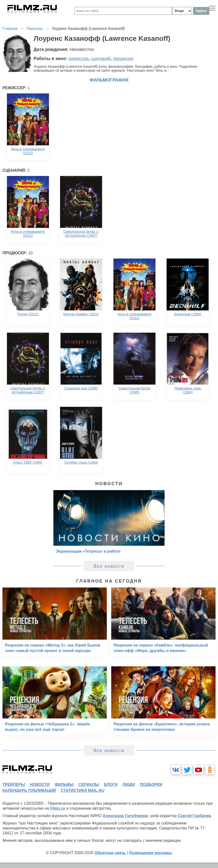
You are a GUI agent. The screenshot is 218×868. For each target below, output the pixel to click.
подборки (151, 785)
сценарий (101, 59)
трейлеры (14, 785)
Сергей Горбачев (194, 816)
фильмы (64, 785)
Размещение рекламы (151, 853)
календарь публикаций (29, 791)
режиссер (79, 59)
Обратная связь (110, 853)
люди (129, 785)
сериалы (89, 785)
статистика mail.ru (83, 791)
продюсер (123, 59)
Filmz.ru (58, 808)
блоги (111, 785)
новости (40, 785)
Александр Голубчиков (125, 816)
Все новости (109, 566)
